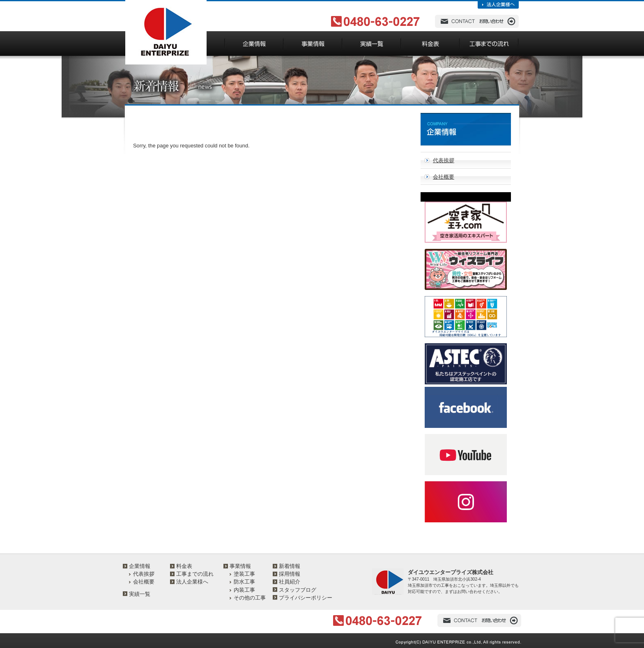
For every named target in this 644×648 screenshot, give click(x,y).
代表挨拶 (444, 160)
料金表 (184, 566)
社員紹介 (290, 582)
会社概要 (444, 177)
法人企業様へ (192, 582)
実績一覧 (140, 594)
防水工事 (244, 582)
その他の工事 (250, 598)
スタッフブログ (298, 590)
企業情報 (140, 566)
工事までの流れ (195, 574)
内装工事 (244, 590)
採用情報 (290, 574)
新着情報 (290, 566)
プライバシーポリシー (306, 598)
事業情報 (240, 566)
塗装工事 (244, 574)
